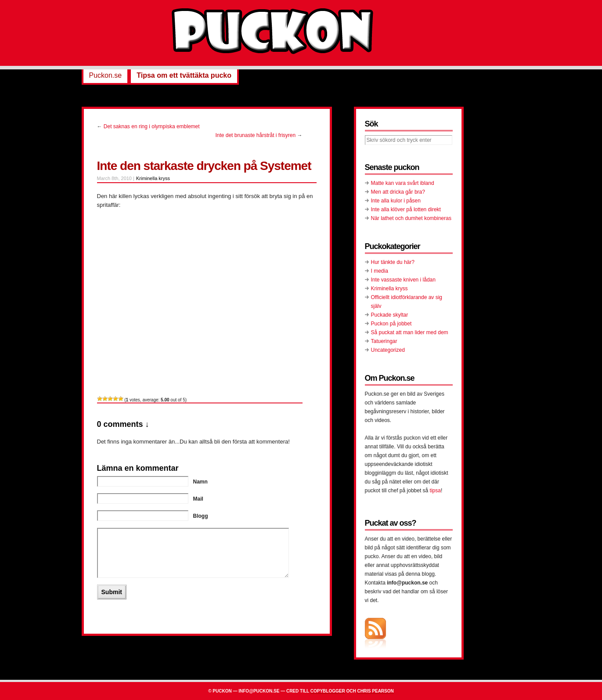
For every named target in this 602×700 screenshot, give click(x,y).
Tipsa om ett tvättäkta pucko (184, 75)
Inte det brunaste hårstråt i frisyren (255, 135)
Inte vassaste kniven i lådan (403, 280)
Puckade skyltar (390, 315)
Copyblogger (328, 691)
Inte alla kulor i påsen (396, 201)
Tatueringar (384, 341)
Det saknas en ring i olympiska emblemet (152, 126)
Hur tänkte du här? (393, 262)
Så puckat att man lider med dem (410, 332)
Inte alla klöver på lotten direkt (406, 209)
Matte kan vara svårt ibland (403, 183)
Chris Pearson (375, 691)
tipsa (435, 491)
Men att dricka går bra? (398, 192)
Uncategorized (388, 350)
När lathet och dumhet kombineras (411, 218)
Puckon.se (106, 75)
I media (380, 271)
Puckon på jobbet (391, 324)
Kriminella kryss (153, 178)
